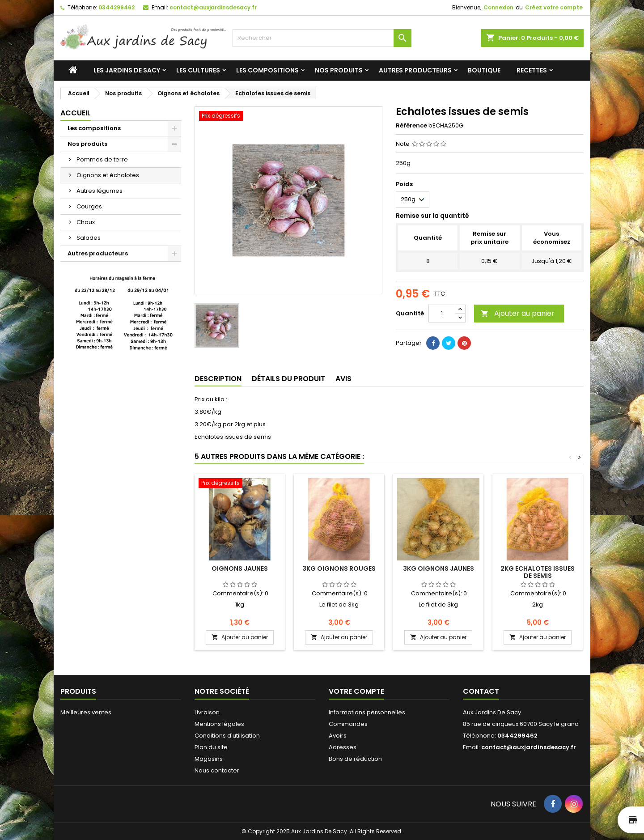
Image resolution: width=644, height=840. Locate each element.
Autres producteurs (415, 70)
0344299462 (117, 7)
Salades (89, 238)
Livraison (207, 712)
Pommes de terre (102, 159)
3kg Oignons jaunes (439, 568)
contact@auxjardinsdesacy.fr (213, 7)
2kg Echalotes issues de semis (538, 572)
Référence (411, 126)
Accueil (76, 113)
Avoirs (338, 736)
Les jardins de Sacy (127, 70)
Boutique (484, 70)
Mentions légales (219, 724)
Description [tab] (218, 379)
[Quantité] (442, 314)
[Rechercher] (322, 38)
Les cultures (198, 70)
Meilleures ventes (86, 712)
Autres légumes (100, 191)
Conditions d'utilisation (227, 736)
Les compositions (267, 70)
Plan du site (211, 747)
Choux (86, 222)
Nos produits (339, 70)
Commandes (348, 724)
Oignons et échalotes (108, 175)
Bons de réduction (355, 759)
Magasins (209, 759)
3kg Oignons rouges (339, 568)
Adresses (343, 747)
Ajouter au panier (518, 313)
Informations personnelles (367, 712)
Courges (89, 206)
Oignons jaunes (240, 568)
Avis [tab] (343, 379)
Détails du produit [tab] (288, 379)
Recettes (532, 70)
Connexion (498, 7)
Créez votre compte (554, 7)
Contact (481, 691)
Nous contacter (217, 770)
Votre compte (356, 691)
